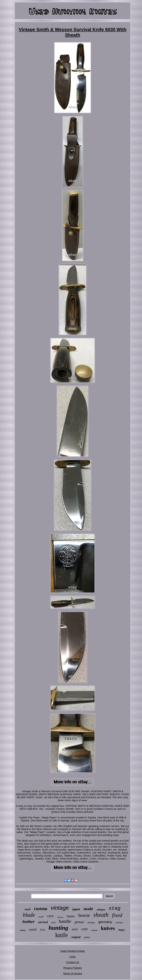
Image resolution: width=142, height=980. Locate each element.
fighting (60, 917)
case (85, 929)
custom (40, 909)
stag (115, 908)
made (88, 909)
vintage (60, 908)
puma (87, 937)
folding (23, 930)
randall (33, 929)
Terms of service (72, 973)
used (28, 909)
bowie (84, 915)
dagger (122, 930)
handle (65, 921)
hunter (71, 916)
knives (108, 928)
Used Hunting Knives (73, 951)
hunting (58, 928)
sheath (101, 915)
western (94, 930)
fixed (117, 915)
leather (28, 922)
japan (76, 909)
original (76, 937)
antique (91, 922)
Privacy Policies (72, 968)
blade (29, 915)
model (41, 917)
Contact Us (73, 962)
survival (43, 922)
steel (75, 929)
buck (43, 930)
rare (50, 916)
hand (53, 923)
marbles (119, 922)
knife (62, 935)
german (79, 922)
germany (105, 922)
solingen (101, 910)
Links (72, 957)
